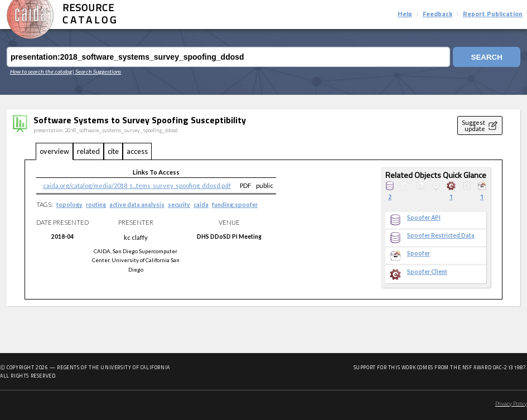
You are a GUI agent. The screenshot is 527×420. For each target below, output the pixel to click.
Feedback (437, 15)
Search (487, 57)
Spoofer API (424, 218)
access (137, 151)
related (88, 151)
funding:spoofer (235, 205)
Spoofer (419, 253)
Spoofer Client (427, 272)
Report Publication (493, 15)
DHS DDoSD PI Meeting (229, 236)
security (179, 205)
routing (96, 205)
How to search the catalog (41, 71)
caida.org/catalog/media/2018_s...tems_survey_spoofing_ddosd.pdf (137, 185)
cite (113, 151)
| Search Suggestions (97, 71)
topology (69, 205)
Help (405, 15)
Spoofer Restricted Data (441, 235)
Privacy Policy (511, 404)
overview (54, 151)
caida (201, 205)
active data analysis (137, 205)
